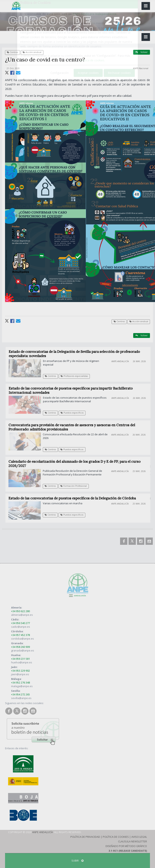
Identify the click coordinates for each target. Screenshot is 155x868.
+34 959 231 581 (20, 659)
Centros (12, 52)
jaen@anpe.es (20, 674)
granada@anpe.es (23, 650)
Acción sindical (32, 52)
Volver (142, 52)
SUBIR (77, 861)
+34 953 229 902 (20, 671)
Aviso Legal (139, 837)
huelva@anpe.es (22, 662)
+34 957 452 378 (20, 635)
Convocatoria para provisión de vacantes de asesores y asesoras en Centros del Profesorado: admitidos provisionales (74, 427)
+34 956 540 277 (20, 623)
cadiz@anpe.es (21, 627)
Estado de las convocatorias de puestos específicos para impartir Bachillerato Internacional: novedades (73, 390)
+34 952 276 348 (20, 683)
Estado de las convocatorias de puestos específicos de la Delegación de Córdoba (74, 498)
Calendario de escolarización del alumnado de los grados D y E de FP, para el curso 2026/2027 (76, 464)
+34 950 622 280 (20, 611)
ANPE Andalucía (42, 832)
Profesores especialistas (77, 376)
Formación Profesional (75, 486)
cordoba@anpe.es (23, 639)
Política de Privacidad (85, 837)
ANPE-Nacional (141, 68)
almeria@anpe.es (22, 615)
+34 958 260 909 (20, 647)
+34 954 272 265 (20, 694)
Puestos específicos (74, 413)
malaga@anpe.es (22, 686)
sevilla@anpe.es (21, 698)
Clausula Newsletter (132, 841)
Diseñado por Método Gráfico (126, 846)
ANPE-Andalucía (123, 361)
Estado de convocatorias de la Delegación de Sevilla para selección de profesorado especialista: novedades (77, 354)
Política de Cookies (116, 837)
